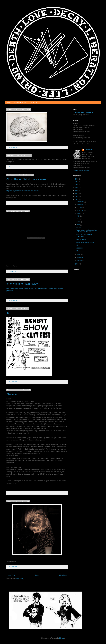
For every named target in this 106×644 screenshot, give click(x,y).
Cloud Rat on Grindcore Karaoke (26, 179)
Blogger (62, 638)
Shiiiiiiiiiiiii (12, 394)
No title (79, 227)
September (81, 210)
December (80, 202)
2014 (77, 190)
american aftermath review (22, 284)
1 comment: (12, 493)
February (80, 257)
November (80, 205)
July (78, 216)
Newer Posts (11, 575)
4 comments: (13, 271)
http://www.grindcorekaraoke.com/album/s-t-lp (23, 191)
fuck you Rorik (81, 239)
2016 (77, 185)
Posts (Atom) (20, 579)
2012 (77, 196)
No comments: (13, 147)
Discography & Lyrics (21, 103)
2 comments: (13, 203)
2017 (77, 182)
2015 (77, 188)
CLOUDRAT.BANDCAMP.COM (83, 113)
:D (8, 313)
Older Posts (63, 575)
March (79, 255)
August (79, 213)
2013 (77, 193)
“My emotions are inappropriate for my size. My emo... (87, 231)
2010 (77, 264)
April (78, 225)
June (79, 219)
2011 (77, 199)
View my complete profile (81, 170)
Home (9, 103)
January (80, 260)
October (80, 207)
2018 (77, 179)
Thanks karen (81, 251)
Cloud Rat (88, 150)
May (78, 222)
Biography (34, 103)
